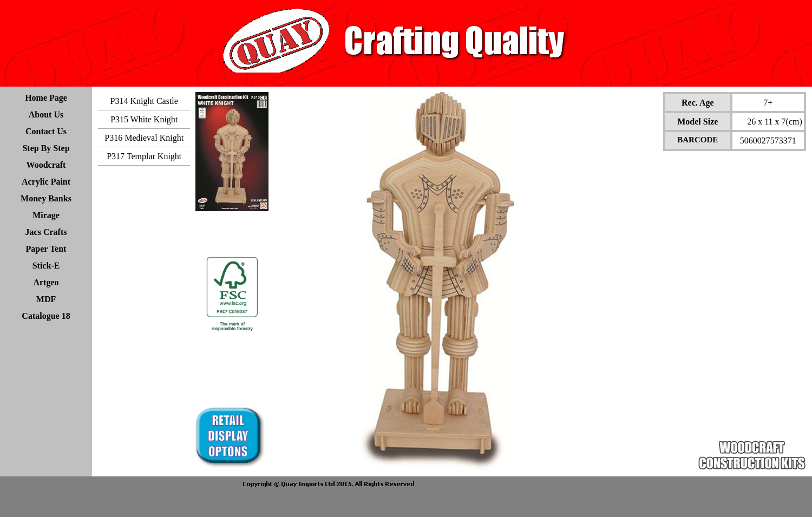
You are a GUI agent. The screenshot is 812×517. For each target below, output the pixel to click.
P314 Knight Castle (144, 101)
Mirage (46, 215)
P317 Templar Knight (144, 156)
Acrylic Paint (46, 182)
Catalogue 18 (46, 316)
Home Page (46, 98)
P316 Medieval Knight (144, 138)
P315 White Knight (144, 119)
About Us (46, 114)
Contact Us (46, 131)
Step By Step (46, 148)
